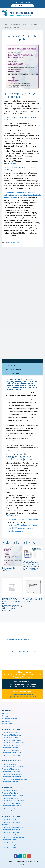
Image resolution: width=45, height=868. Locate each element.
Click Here (12, 163)
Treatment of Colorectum (10, 769)
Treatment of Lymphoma (10, 793)
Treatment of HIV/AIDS (10, 847)
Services (5, 716)
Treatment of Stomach (9, 764)
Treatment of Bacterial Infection (12, 827)
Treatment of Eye (8, 842)
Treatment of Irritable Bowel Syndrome (15, 779)
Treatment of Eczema (9, 808)
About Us (5, 714)
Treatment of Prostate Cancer (12, 753)
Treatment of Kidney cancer (11, 745)
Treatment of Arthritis (9, 819)
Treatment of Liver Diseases (11, 772)
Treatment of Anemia (9, 811)
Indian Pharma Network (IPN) (18, 639)
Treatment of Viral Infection (11, 830)
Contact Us (6, 721)
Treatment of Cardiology (10, 835)
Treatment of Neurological (11, 850)
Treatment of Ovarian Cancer (12, 750)
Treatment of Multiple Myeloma (13, 796)
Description (10, 361)
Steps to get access (13, 369)
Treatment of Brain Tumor (11, 738)
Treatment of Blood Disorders (12, 806)
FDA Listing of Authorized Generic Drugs (23, 519)
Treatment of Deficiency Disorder (13, 837)
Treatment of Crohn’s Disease (12, 832)
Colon (25, 25)
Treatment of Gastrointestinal (12, 777)
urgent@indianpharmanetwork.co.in (22, 697)
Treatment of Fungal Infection (12, 822)
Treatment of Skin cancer (10, 798)
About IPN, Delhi (12, 373)
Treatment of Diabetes (9, 840)
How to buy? (11, 365)
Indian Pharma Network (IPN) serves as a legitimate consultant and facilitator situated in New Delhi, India (22, 195)
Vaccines (5, 825)
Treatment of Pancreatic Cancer (13, 767)
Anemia (13, 242)
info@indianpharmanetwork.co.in (22, 694)
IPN (27, 175)
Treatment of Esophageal (10, 782)
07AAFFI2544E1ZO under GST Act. (26, 652)
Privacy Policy (7, 724)
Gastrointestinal (16, 25)
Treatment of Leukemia (10, 791)
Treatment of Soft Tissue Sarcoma (13, 801)
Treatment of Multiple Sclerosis (12, 845)
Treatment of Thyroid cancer (11, 755)
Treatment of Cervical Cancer (12, 740)
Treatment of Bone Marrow (11, 803)
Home (6, 25)
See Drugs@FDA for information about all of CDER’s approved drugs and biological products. (22, 528)
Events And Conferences (10, 719)
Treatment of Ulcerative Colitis (12, 774)
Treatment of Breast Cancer (11, 732)
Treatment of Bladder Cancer (12, 735)
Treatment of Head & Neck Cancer (13, 742)
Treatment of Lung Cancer (11, 748)
